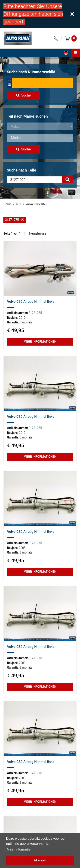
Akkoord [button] (40, 860)
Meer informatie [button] (19, 849)
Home (7, 204)
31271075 (15, 220)
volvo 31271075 (36, 204)
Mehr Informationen (40, 342)
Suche (23, 95)
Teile (19, 204)
